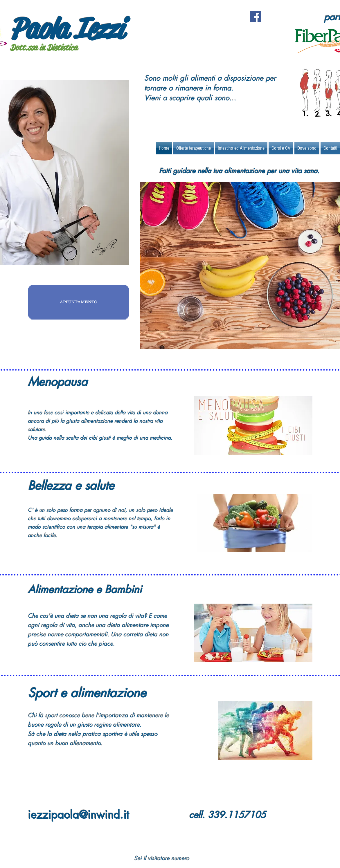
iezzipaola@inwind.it (78, 815)
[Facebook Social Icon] (255, 17)
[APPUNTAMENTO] (79, 302)
